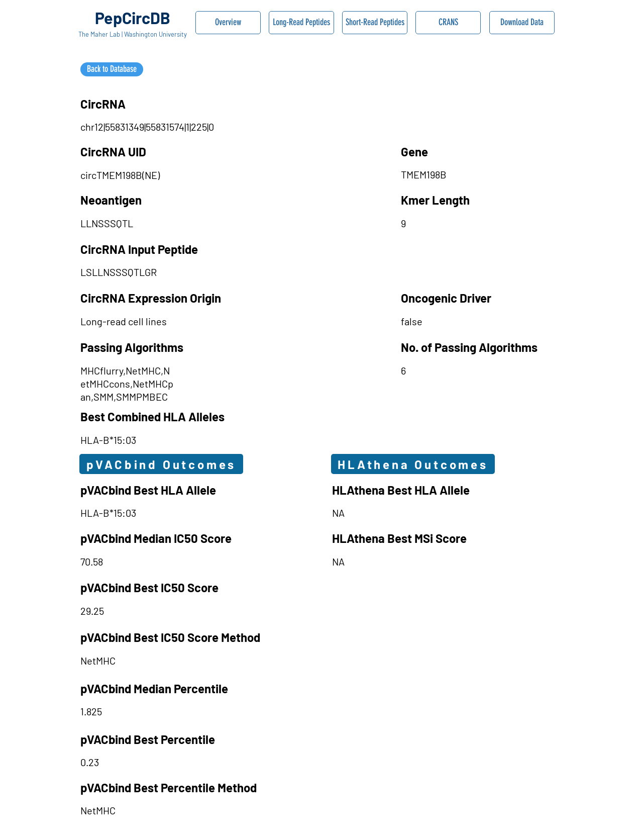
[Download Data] (522, 23)
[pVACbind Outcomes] (161, 464)
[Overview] (228, 23)
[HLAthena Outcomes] (413, 464)
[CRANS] (448, 23)
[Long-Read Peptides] (301, 23)
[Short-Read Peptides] (375, 23)
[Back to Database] (112, 69)
